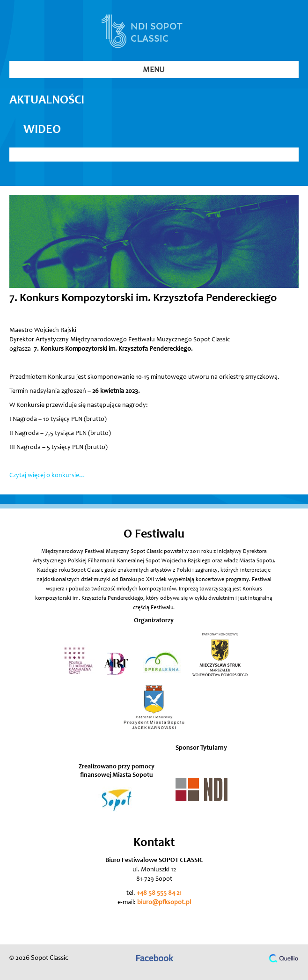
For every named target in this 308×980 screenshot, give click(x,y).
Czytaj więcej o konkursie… (48, 476)
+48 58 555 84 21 (159, 893)
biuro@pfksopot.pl (164, 903)
